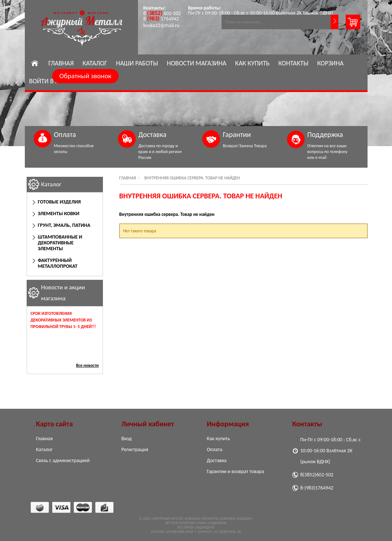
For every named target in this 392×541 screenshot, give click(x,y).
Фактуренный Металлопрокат (58, 263)
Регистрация (135, 449)
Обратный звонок (86, 76)
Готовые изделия (59, 202)
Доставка (217, 460)
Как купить (252, 63)
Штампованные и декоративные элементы (60, 243)
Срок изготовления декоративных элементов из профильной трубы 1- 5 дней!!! (63, 320)
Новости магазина (197, 63)
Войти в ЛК (46, 81)
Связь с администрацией (63, 460)
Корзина (330, 63)
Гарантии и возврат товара (236, 471)
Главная (61, 63)
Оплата (215, 449)
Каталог (95, 63)
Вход (127, 439)
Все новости (87, 365)
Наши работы (137, 63)
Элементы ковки (59, 214)
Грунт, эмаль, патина (64, 225)
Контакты (293, 63)
